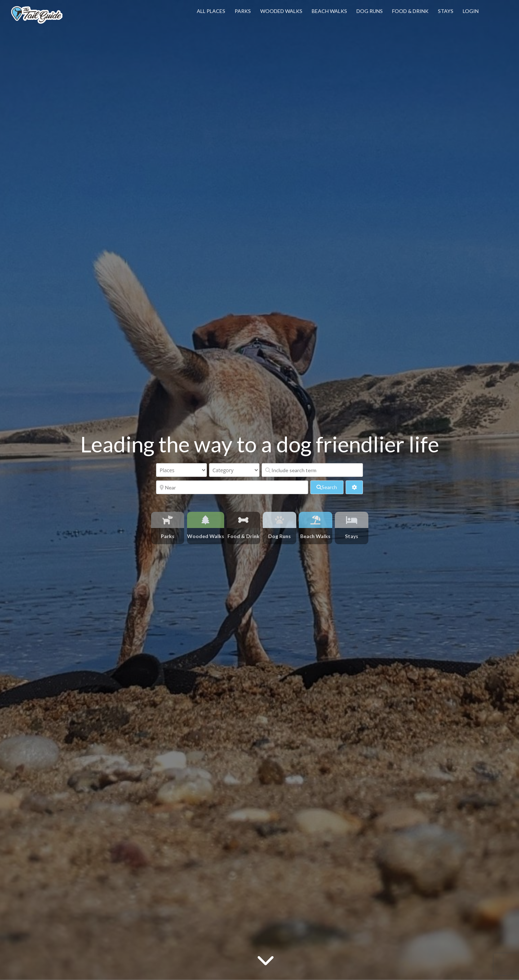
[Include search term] (312, 470)
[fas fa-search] (327, 487)
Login (471, 11)
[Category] (234, 470)
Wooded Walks (281, 11)
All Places (211, 11)
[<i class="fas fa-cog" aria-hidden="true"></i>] (354, 487)
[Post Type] (181, 470)
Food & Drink (410, 11)
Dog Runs (370, 11)
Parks (243, 11)
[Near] (232, 487)
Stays (446, 11)
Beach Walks (329, 11)
